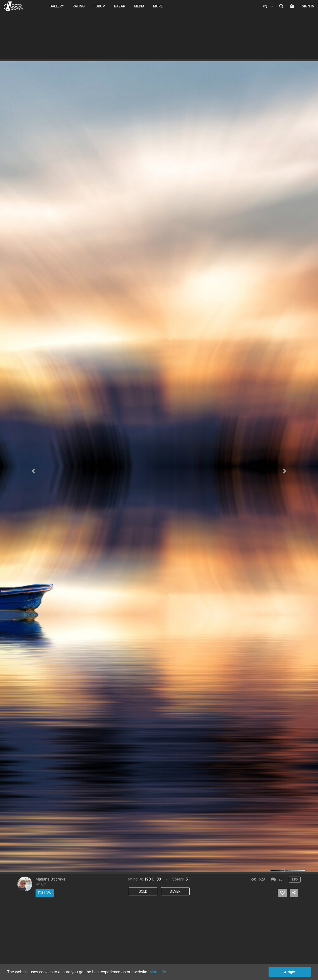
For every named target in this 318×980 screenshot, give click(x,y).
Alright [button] (290, 972)
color (272, 870)
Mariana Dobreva (50, 879)
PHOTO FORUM (13, 6)
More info (158, 972)
